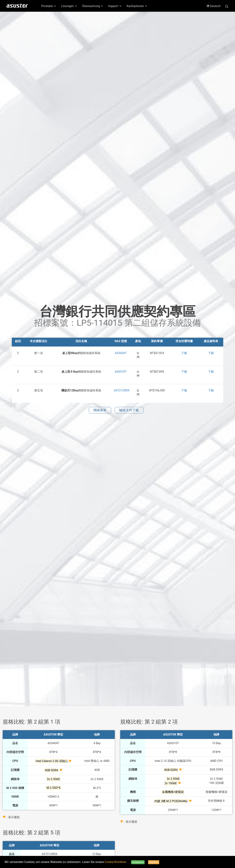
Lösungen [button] (69, 6)
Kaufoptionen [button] (137, 6)
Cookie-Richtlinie (116, 862)
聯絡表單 (100, 410)
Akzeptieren (138, 862)
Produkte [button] (49, 6)
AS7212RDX (122, 390)
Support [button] (115, 6)
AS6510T (121, 372)
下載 (184, 353)
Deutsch (213, 6)
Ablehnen (154, 862)
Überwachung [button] (93, 6)
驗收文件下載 (129, 410)
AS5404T (121, 353)
